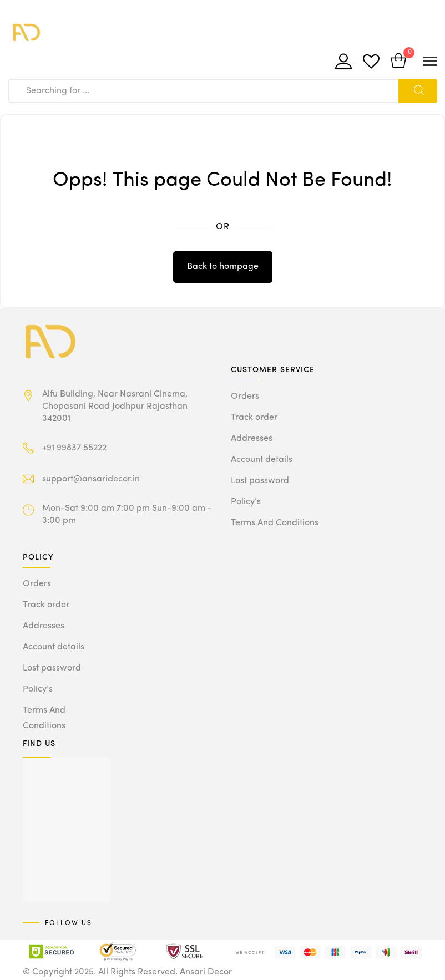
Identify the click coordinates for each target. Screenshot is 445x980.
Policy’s (246, 502)
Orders (245, 397)
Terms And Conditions (275, 523)
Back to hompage (223, 267)
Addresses (252, 439)
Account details (262, 460)
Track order (254, 418)
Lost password (260, 481)
